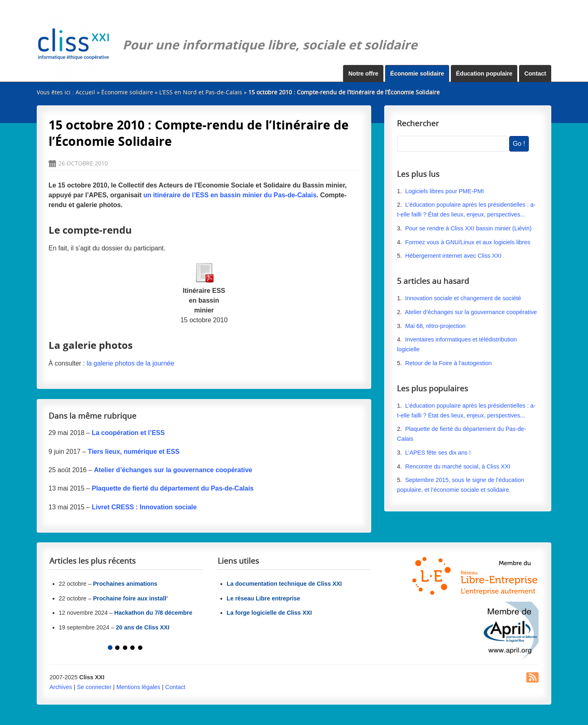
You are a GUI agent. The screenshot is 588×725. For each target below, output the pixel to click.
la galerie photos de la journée (130, 363)
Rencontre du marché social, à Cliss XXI (458, 466)
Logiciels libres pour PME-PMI (444, 191)
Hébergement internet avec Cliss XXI (453, 256)
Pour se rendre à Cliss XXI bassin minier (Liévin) (468, 228)
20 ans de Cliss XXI (143, 627)
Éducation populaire (484, 74)
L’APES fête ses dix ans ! (438, 453)
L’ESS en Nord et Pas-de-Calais (201, 92)
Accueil (85, 92)
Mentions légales (138, 687)
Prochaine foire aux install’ (130, 598)
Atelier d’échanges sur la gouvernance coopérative (471, 312)
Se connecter (94, 687)
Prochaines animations (125, 584)
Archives (61, 687)
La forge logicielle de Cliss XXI (269, 613)
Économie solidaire (417, 74)
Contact (535, 74)
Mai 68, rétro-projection (435, 326)
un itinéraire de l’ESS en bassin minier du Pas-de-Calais (230, 195)
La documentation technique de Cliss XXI (284, 584)
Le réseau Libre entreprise (263, 598)
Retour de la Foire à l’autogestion (448, 363)
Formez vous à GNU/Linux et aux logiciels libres (468, 242)
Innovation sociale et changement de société (463, 298)
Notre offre (363, 74)
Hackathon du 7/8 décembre (153, 613)
